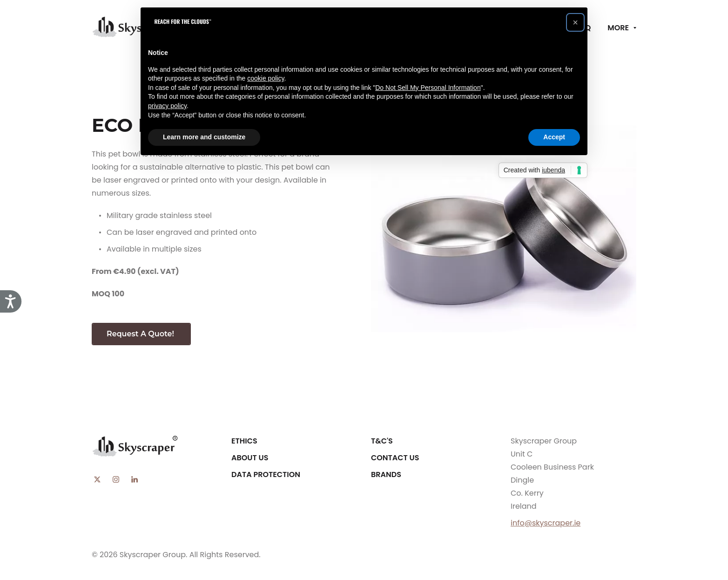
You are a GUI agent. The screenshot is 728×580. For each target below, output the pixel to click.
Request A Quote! (141, 334)
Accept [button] (554, 137)
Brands (386, 474)
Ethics (244, 441)
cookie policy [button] (266, 78)
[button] (575, 22)
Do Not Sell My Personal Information (428, 88)
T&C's (382, 441)
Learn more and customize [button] (204, 137)
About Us (250, 458)
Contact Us (395, 458)
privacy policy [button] (167, 106)
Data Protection (266, 474)
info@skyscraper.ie (546, 523)
